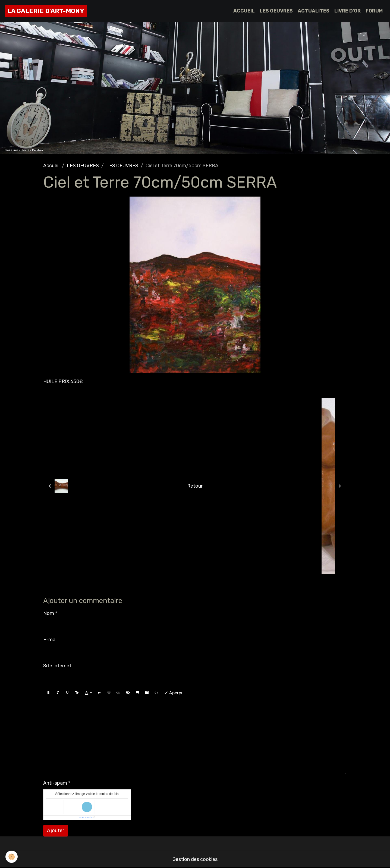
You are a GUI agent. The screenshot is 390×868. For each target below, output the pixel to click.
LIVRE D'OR (347, 11)
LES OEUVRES (276, 11)
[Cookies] (12, 857)
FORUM (374, 11)
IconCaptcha (86, 818)
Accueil (51, 166)
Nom (49, 613)
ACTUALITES (314, 11)
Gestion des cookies (195, 859)
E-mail (50, 640)
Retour (195, 486)
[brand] (46, 11)
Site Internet (57, 666)
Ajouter (56, 831)
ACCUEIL (244, 11)
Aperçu (174, 693)
